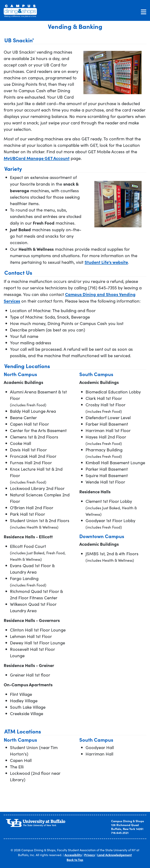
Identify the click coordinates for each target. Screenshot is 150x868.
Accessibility (73, 855)
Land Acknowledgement (115, 855)
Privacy (90, 855)
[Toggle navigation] (144, 12)
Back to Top (75, 860)
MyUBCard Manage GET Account (37, 158)
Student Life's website (106, 262)
